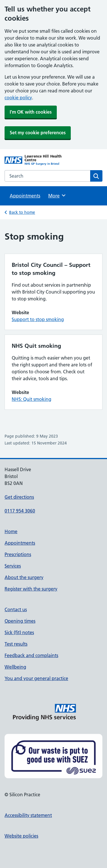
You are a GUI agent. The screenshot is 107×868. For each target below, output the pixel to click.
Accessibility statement (28, 815)
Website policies (21, 836)
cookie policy (18, 98)
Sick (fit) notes (19, 632)
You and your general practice (36, 678)
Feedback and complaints (31, 655)
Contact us (16, 609)
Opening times (20, 621)
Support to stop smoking (38, 319)
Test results (16, 644)
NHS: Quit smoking (32, 399)
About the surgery (24, 577)
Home (11, 531)
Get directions (19, 497)
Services (13, 566)
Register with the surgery (31, 589)
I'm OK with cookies (31, 112)
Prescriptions (18, 554)
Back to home (22, 212)
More (57, 195)
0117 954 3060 (20, 511)
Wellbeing (15, 667)
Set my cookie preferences (38, 133)
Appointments (25, 196)
